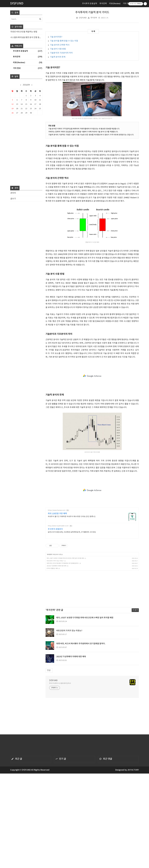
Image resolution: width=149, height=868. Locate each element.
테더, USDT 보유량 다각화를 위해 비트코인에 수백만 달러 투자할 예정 (65, 558)
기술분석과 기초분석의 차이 (61, 53)
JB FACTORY (133, 770)
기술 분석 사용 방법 (58, 49)
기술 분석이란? (56, 37)
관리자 (13, 193)
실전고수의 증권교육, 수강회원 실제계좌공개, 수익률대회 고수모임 (72, 532)
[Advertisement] (92, 376)
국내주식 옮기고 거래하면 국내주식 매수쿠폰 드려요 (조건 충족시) (72, 517)
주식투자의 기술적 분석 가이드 (92, 12)
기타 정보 (127, 4)
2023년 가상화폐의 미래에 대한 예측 (57, 566)
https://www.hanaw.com (57, 510)
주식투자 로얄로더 (55, 529)
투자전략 (103, 4)
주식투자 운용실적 (90, 4)
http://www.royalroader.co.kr (58, 526)
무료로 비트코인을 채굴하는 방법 (24, 32)
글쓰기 (13, 199)
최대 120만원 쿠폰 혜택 (57, 514)
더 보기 (135, 610)
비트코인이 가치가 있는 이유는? (55, 561)
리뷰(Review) (115, 4)
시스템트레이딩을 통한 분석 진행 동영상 (26, 37)
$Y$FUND (53, 680)
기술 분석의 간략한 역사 (60, 45)
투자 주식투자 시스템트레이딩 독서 (60, 683)
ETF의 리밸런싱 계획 (52, 568)
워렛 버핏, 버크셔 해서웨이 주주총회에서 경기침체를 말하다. (63, 563)
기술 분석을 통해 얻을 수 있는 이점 (64, 41)
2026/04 (26, 85)
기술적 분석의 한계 (58, 57)
